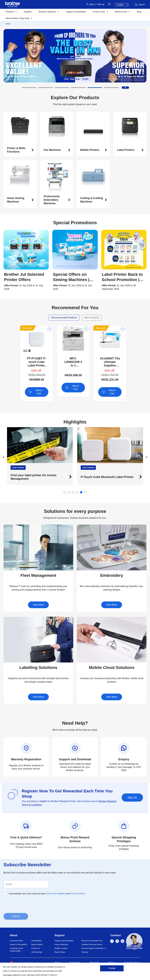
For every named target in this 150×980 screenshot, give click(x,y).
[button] (29, 88)
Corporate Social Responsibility (16, 950)
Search (140, 5)
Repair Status (60, 952)
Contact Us (36, 948)
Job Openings (37, 952)
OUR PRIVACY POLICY (46, 975)
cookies (14, 967)
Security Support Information (93, 948)
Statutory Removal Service (92, 945)
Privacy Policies (77, 894)
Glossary (85, 952)
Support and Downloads (64, 941)
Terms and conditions (56, 894)
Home (8, 24)
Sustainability (36, 941)
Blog (139, 12)
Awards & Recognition (18, 945)
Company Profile (16, 941)
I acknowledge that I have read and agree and (47, 894)
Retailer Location (61, 948)
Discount (27, 328)
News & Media (37, 945)
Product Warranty (61, 945)
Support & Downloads (76, 12)
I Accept (112, 969)
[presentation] (26, 904)
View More (38, 605)
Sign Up (132, 798)
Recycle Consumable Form (92, 941)
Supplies (28, 12)
